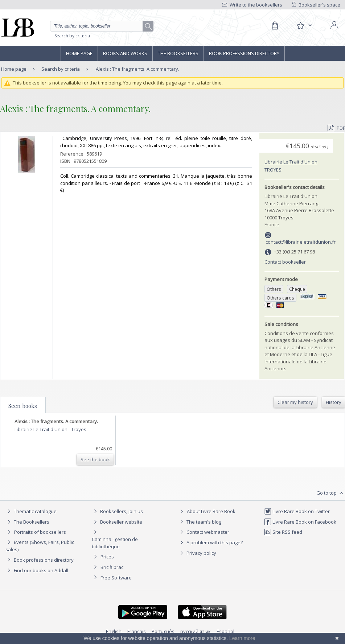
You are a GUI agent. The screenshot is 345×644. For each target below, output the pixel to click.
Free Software (116, 578)
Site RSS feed (283, 532)
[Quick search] (102, 26)
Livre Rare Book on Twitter (297, 511)
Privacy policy (197, 553)
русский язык (196, 631)
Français (137, 631)
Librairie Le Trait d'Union (291, 162)
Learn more (242, 638)
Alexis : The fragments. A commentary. (137, 69)
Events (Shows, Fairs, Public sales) (40, 546)
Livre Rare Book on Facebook (300, 522)
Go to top (331, 493)
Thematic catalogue (31, 511)
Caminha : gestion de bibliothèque (115, 543)
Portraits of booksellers (40, 532)
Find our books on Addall (37, 570)
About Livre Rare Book (211, 511)
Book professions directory (244, 53)
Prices (107, 557)
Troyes (273, 170)
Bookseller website (117, 522)
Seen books (23, 406)
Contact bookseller (285, 262)
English (114, 631)
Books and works (125, 53)
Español (225, 631)
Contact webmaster (204, 532)
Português (163, 631)
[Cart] (275, 26)
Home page (79, 53)
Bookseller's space (316, 5)
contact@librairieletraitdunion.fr (301, 242)
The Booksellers (178, 53)
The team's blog (200, 522)
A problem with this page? (210, 542)
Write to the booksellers (252, 5)
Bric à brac (112, 567)
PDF (336, 128)
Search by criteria (72, 36)
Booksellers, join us (117, 511)
